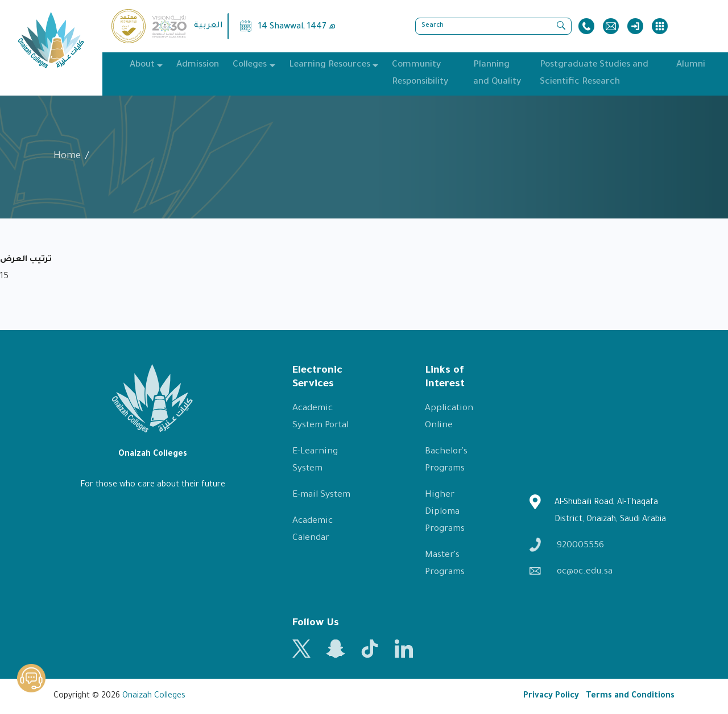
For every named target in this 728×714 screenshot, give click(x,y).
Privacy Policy (551, 696)
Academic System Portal (320, 417)
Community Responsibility (420, 74)
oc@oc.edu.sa (571, 572)
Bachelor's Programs (446, 461)
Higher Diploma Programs (445, 512)
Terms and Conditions (630, 696)
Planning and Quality (497, 74)
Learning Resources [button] (330, 65)
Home (67, 157)
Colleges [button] (250, 65)
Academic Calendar (313, 530)
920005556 (567, 545)
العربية (208, 26)
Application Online (449, 417)
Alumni (691, 65)
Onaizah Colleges (154, 696)
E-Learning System (315, 461)
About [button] (142, 65)
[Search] (493, 26)
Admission (198, 65)
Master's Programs (445, 564)
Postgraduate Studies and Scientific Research (594, 74)
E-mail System (321, 495)
